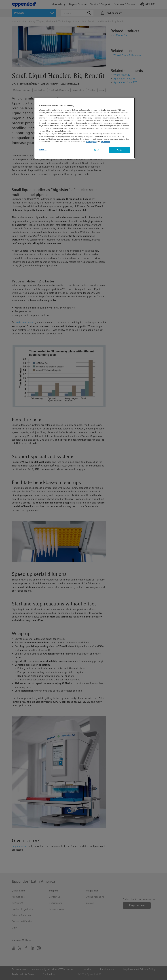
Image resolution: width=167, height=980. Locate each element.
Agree (120, 150)
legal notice (106, 142)
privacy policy (91, 142)
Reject (96, 150)
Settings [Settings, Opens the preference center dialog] (43, 150)
